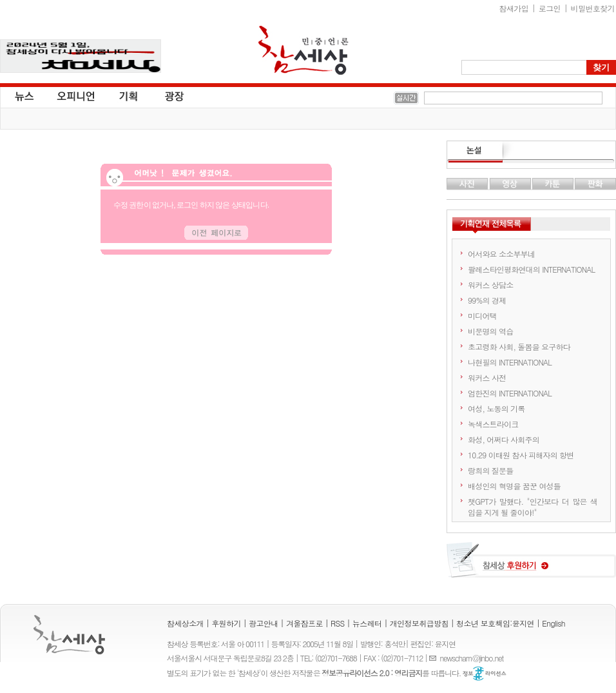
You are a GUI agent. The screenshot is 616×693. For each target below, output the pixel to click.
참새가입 (514, 8)
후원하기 (226, 623)
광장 (165, 95)
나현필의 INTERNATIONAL (510, 362)
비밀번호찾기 (593, 8)
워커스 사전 (487, 377)
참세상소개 (185, 623)
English (553, 623)
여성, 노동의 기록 (496, 408)
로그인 (550, 8)
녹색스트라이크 (493, 424)
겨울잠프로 (304, 623)
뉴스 (23, 95)
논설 (531, 152)
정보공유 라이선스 (485, 674)
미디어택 (482, 316)
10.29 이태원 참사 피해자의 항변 (521, 455)
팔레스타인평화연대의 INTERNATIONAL (531, 269)
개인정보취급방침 (419, 623)
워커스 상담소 (490, 285)
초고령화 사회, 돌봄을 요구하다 (519, 346)
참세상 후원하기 (531, 565)
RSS (338, 623)
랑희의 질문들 (490, 470)
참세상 (303, 50)
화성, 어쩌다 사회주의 (504, 439)
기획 (129, 95)
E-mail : (434, 658)
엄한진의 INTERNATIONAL (510, 393)
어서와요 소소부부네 (501, 254)
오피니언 (76, 95)
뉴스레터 (367, 623)
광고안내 (264, 623)
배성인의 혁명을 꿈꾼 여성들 (514, 486)
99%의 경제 (487, 300)
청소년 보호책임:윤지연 (495, 623)
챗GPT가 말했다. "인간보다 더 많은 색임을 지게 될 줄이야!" (533, 507)
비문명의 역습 (490, 331)
